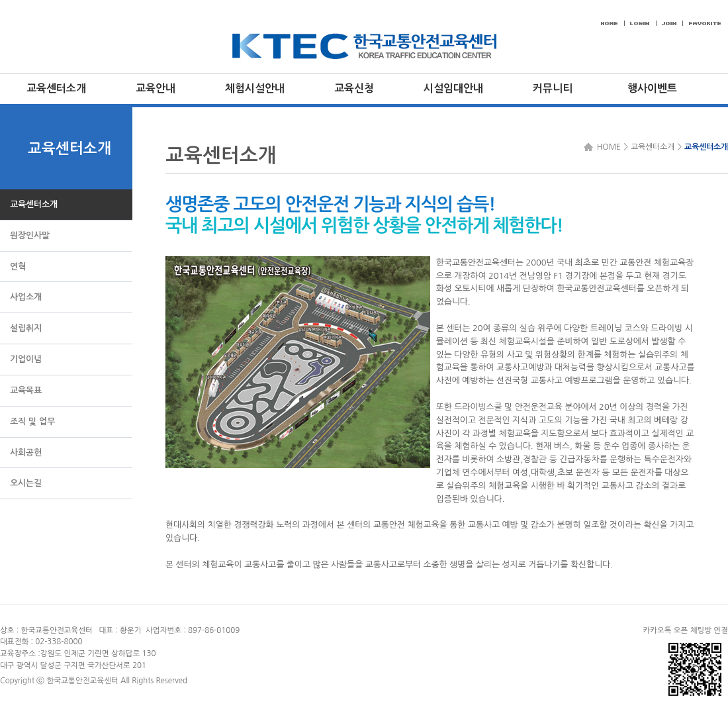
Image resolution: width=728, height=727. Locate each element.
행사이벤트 (652, 88)
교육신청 (354, 88)
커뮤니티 (553, 88)
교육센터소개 (56, 88)
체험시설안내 (255, 88)
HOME (607, 147)
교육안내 (156, 88)
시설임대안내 (453, 88)
